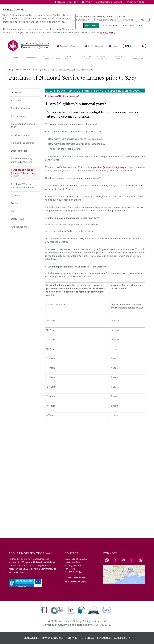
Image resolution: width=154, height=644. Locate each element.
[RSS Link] (141, 560)
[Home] (10, 70)
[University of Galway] (29, 45)
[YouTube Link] (124, 560)
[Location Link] (124, 583)
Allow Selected (133, 25)
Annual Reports (19, 227)
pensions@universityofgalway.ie (110, 167)
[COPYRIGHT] (76, 638)
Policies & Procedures (23, 143)
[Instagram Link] (107, 560)
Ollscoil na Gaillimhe (67, 2)
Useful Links (18, 219)
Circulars (16, 195)
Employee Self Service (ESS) (23, 126)
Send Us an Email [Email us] (78, 582)
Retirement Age (19, 116)
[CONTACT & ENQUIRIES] (99, 638)
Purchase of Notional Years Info (63, 96)
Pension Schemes (20, 108)
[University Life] (32, 57)
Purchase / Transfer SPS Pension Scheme (23, 186)
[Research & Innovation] (87, 57)
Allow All (92, 25)
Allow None (112, 25)
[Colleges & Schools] (71, 57)
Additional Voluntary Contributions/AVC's (22, 160)
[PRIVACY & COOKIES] (54, 638)
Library (88, 2)
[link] (44, 610)
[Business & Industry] (104, 57)
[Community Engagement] (138, 57)
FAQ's (14, 211)
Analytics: (128, 20)
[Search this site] (143, 46)
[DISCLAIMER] (32, 638)
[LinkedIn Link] (132, 560)
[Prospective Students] (68, 47)
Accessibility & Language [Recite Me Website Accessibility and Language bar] (109, 2)
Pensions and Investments (27, 70)
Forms (14, 203)
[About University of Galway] (52, 57)
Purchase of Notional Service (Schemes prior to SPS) (23, 173)
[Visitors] (114, 47)
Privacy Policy (108, 32)
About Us (16, 100)
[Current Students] (94, 47)
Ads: (143, 20)
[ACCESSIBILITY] (122, 638)
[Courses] (16, 57)
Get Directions (77, 577)
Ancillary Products (21, 135)
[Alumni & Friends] (121, 57)
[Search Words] (134, 46)
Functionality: (83, 20)
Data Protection (19, 151)
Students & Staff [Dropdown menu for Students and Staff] (136, 2)
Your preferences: (107, 20)
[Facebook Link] (115, 560)
